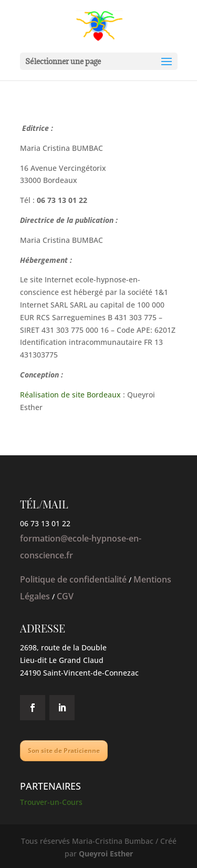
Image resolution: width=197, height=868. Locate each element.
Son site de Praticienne (64, 750)
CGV (65, 596)
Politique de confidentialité (73, 579)
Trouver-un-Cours (51, 802)
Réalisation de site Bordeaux (70, 395)
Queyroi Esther (106, 854)
